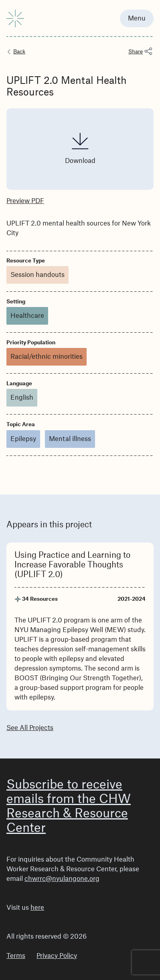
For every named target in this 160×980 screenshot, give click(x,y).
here (37, 908)
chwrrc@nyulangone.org (62, 879)
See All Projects (30, 728)
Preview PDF (25, 201)
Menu (137, 18)
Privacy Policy (57, 956)
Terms (16, 956)
